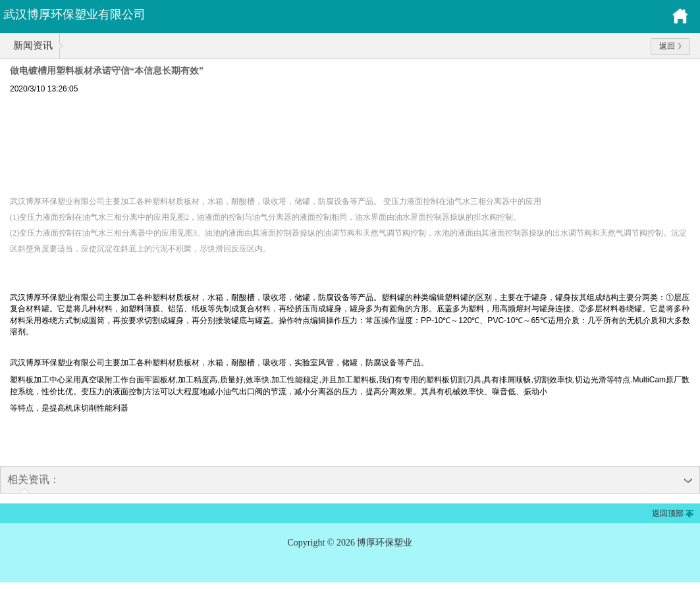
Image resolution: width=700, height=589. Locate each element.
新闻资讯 (33, 45)
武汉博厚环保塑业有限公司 (74, 14)
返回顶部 (668, 513)
